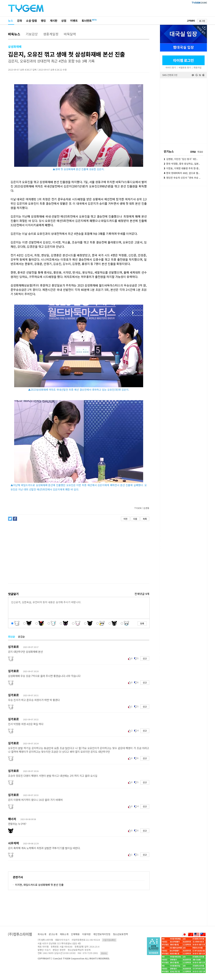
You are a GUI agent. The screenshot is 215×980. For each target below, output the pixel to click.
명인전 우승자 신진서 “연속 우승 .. (182, 178)
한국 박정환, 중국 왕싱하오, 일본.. (182, 164)
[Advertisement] (78, 552)
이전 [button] (125, 519)
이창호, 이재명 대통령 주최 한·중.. (182, 168)
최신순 (12, 637)
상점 (64, 21)
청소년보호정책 (120, 934)
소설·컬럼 (31, 21)
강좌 (20, 21)
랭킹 (43, 21)
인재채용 (75, 934)
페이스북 (183, 111)
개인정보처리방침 (102, 934)
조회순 (193, 152)
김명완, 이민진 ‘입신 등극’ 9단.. (181, 159)
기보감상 (32, 34)
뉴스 (11, 21)
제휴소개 (64, 934)
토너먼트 (87, 21)
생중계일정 (51, 34)
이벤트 (74, 21)
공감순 (21, 637)
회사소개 (42, 934)
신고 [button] (145, 658)
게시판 (54, 21)
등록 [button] (142, 623)
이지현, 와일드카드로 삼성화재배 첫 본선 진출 (39, 885)
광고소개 (53, 934)
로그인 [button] (202, 21)
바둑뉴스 (14, 34)
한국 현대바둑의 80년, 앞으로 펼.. (182, 173)
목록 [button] (145, 519)
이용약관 (86, 934)
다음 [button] (135, 519)
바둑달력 (70, 34)
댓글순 (200, 152)
